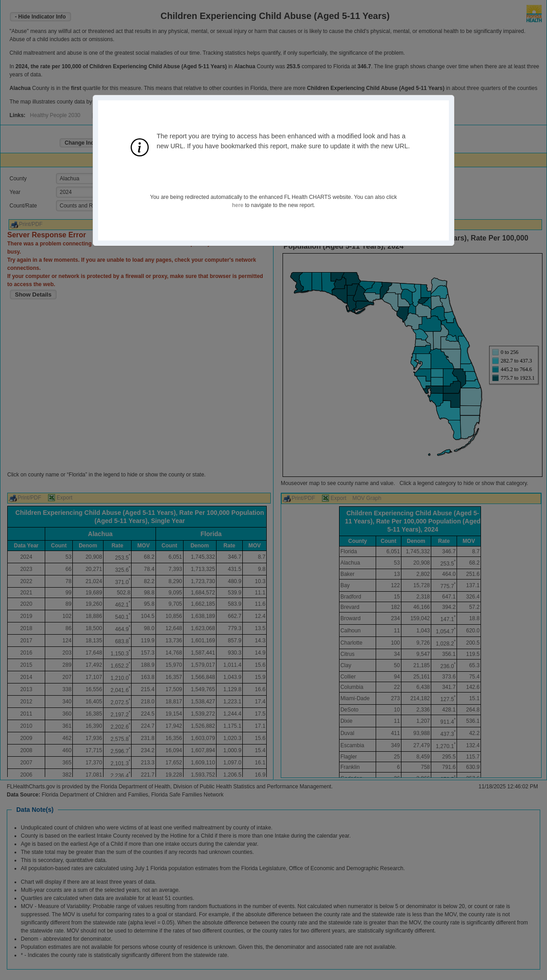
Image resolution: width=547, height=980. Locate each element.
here (238, 205)
